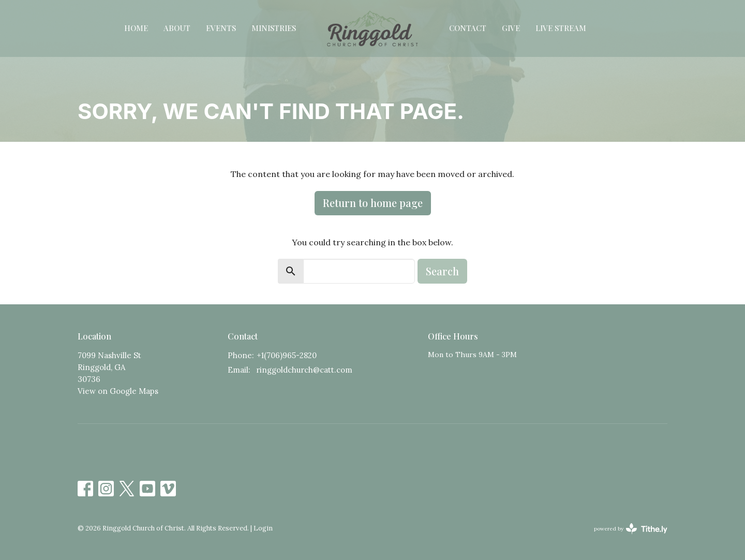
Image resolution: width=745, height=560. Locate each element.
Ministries (274, 28)
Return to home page (373, 203)
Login (263, 528)
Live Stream (561, 28)
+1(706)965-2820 (287, 355)
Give (511, 28)
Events (221, 28)
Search (442, 271)
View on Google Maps (118, 391)
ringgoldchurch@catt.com (304, 370)
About (177, 28)
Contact (468, 28)
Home (136, 28)
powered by (631, 529)
